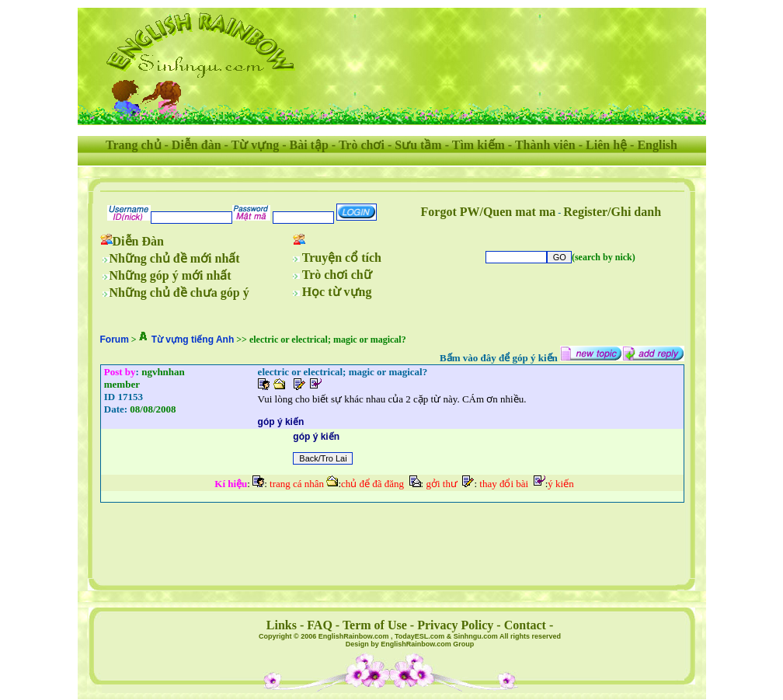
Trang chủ (133, 145)
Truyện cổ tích (342, 258)
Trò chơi (362, 145)
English (657, 145)
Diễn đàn (197, 145)
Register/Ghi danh (612, 212)
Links (282, 625)
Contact (525, 625)
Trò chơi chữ (337, 275)
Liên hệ (606, 145)
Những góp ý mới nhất (171, 275)
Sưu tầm (418, 145)
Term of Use (375, 625)
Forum (115, 340)
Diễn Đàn (138, 241)
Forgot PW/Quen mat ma (489, 212)
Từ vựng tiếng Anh (193, 340)
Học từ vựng (337, 292)
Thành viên (545, 145)
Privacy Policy (455, 625)
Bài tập (308, 145)
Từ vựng (256, 145)
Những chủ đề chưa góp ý (179, 293)
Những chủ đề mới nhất (175, 258)
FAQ (320, 625)
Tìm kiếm (478, 145)
